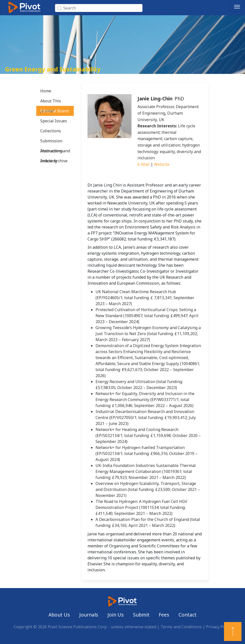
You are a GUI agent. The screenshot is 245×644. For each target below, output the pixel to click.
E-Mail (144, 164)
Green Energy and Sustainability (53, 69)
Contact (187, 615)
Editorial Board (54, 111)
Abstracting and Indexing (55, 152)
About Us (59, 615)
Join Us (116, 615)
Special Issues (54, 121)
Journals (89, 615)
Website (162, 164)
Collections (51, 131)
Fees (164, 615)
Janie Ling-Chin (155, 99)
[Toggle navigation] (236, 6)
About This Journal (51, 102)
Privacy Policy (219, 627)
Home (46, 91)
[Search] (99, 8)
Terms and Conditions (181, 627)
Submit (141, 615)
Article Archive (54, 161)
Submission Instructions (52, 142)
